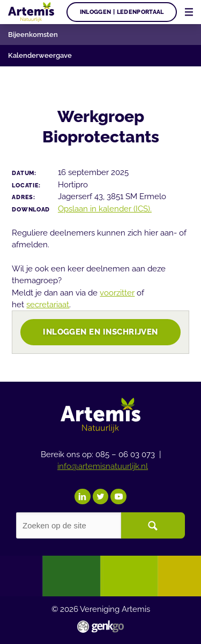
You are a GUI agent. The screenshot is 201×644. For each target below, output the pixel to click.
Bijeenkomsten (33, 35)
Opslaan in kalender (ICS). (105, 209)
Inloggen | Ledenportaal (122, 12)
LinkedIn (83, 497)
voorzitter (117, 293)
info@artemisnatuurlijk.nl (103, 466)
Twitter (101, 497)
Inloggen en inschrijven (100, 332)
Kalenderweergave (40, 55)
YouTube (118, 497)
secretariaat (48, 304)
